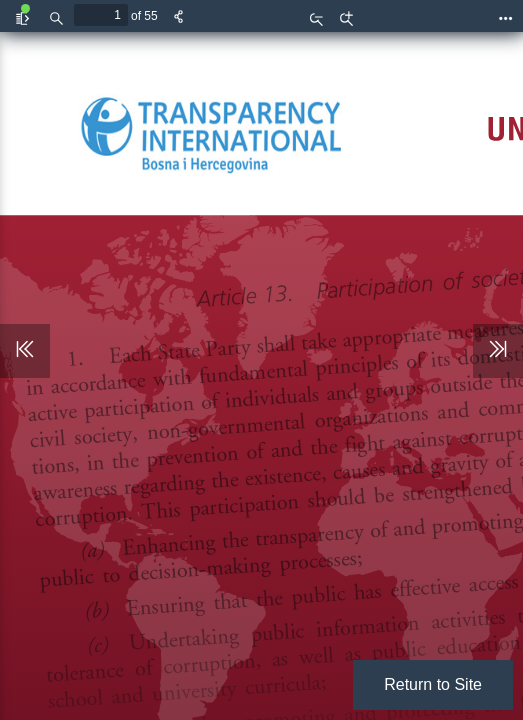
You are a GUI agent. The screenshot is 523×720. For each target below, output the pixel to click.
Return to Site (433, 684)
